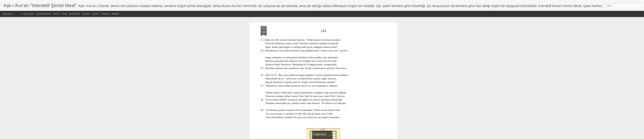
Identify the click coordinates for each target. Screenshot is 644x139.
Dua (65, 14)
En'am (332, 120)
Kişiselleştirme (43, 14)
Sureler (86, 14)
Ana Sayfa (28, 14)
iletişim (115, 14)
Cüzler (95, 14)
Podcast (105, 14)
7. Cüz (324, 120)
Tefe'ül (57, 14)
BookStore (74, 14)
